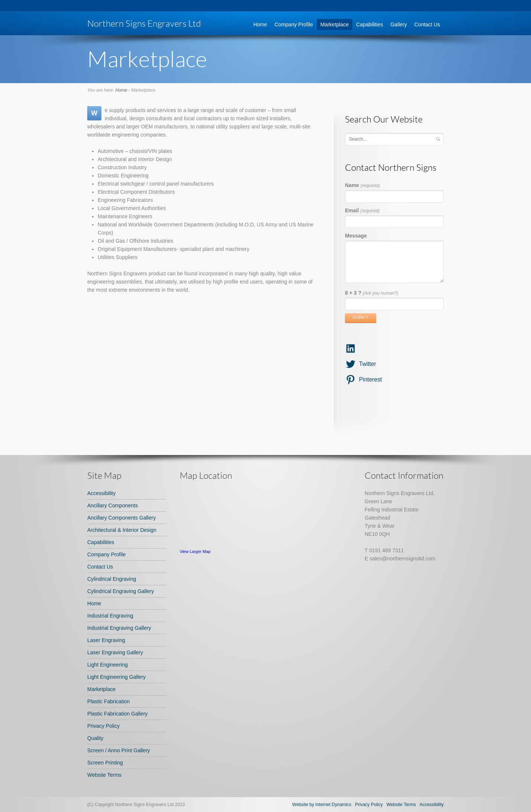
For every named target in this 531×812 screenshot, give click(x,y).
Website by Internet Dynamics (322, 805)
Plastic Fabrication (108, 701)
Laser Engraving (106, 640)
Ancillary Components (113, 505)
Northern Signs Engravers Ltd (144, 23)
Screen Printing (105, 763)
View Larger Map (195, 551)
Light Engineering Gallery (116, 677)
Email (362, 210)
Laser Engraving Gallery (115, 652)
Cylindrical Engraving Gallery (121, 591)
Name (362, 185)
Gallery (398, 24)
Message (356, 236)
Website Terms (104, 775)
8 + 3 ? (372, 293)
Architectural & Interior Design (122, 530)
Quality (95, 738)
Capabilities (369, 24)
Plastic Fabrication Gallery (118, 714)
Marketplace (335, 24)
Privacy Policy (103, 726)
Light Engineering (107, 665)
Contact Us (427, 24)
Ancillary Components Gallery (121, 518)
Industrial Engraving (110, 616)
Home (260, 24)
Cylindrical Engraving (112, 579)
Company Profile (294, 24)
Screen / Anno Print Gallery (119, 750)
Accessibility (101, 493)
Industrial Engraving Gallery (119, 628)
